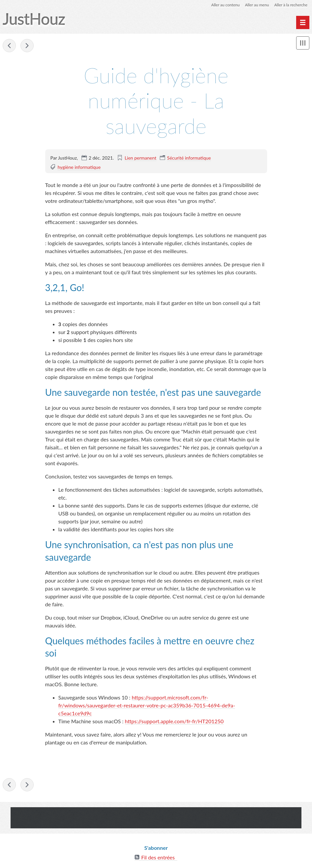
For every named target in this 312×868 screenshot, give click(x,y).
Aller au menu (257, 5)
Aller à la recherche (291, 5)
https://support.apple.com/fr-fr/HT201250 (174, 721)
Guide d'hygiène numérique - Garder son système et (9, 46)
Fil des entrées (158, 857)
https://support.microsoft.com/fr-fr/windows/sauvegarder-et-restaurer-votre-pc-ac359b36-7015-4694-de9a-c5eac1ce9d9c (147, 705)
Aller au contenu (225, 5)
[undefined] (303, 22)
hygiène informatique (79, 167)
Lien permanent (140, 158)
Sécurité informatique (189, 158)
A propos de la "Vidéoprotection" (27, 46)
